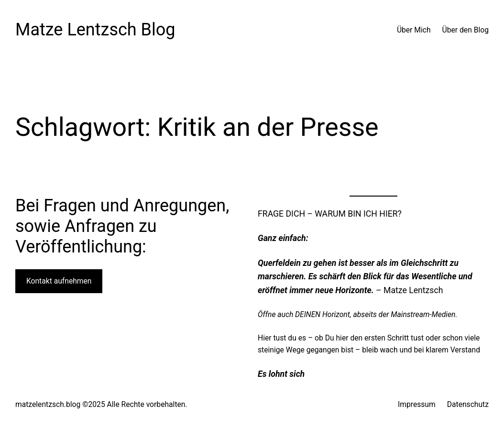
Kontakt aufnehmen (59, 281)
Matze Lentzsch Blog (95, 30)
